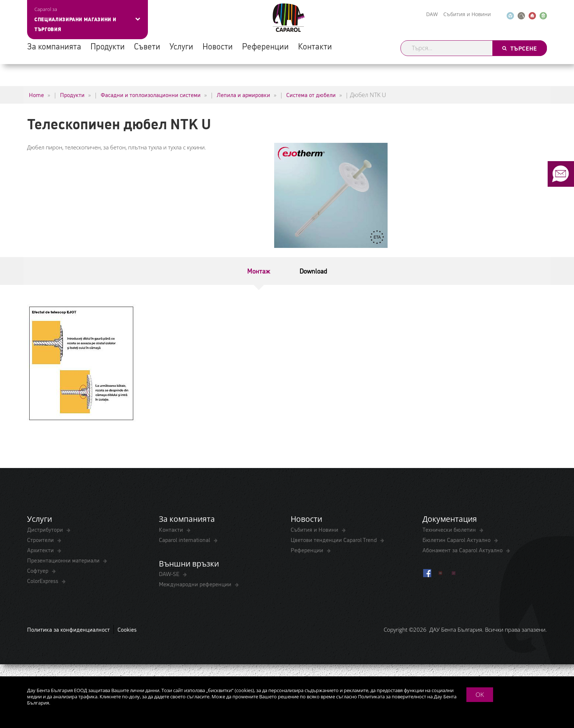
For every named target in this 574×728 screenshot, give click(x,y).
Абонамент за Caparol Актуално (463, 550)
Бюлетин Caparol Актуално (457, 539)
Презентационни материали (64, 560)
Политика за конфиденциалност (68, 629)
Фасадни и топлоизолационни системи (151, 94)
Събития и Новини (467, 14)
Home (36, 94)
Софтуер (38, 570)
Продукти (108, 46)
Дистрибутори (46, 529)
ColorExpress (43, 580)
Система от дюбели (311, 94)
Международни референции (196, 584)
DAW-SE (170, 573)
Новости (218, 46)
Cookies (127, 629)
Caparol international (185, 539)
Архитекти (41, 550)
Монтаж (259, 271)
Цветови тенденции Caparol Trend (334, 539)
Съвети (147, 46)
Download (313, 271)
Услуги (181, 46)
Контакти (315, 46)
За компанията (54, 46)
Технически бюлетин (450, 529)
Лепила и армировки (243, 94)
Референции (265, 46)
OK (480, 694)
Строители (41, 539)
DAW (432, 14)
